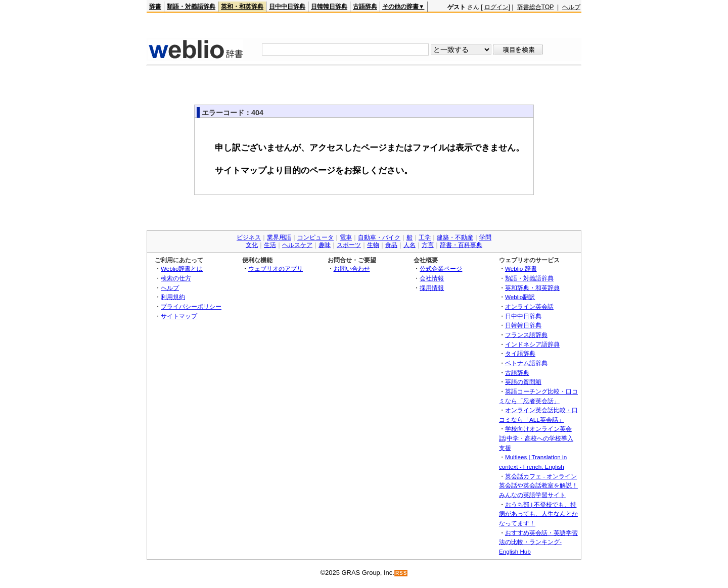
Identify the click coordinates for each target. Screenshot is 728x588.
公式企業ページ (441, 268)
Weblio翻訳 (520, 297)
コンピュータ (315, 237)
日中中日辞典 (287, 7)
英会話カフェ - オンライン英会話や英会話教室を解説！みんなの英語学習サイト (538, 485)
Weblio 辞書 (521, 268)
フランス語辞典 (526, 335)
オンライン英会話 (529, 306)
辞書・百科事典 (461, 245)
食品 (391, 245)
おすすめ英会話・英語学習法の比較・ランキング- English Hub (538, 542)
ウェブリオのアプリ (276, 268)
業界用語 (279, 237)
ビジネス (249, 237)
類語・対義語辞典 (191, 7)
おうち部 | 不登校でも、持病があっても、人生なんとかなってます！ (538, 514)
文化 (252, 245)
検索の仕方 (176, 278)
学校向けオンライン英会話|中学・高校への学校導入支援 (536, 438)
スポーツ (349, 245)
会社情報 (432, 278)
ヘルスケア (297, 245)
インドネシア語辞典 (532, 344)
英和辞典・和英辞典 (532, 288)
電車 (346, 237)
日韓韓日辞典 (329, 7)
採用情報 (432, 288)
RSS (401, 573)
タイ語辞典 (520, 353)
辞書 (155, 7)
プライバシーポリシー (191, 306)
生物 (373, 245)
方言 (428, 245)
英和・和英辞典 (242, 7)
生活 (270, 245)
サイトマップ (179, 316)
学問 (485, 237)
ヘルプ (571, 7)
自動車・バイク (379, 237)
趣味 (325, 245)
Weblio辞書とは (182, 268)
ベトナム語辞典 (526, 363)
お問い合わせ (352, 268)
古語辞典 (365, 7)
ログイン (496, 7)
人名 (409, 245)
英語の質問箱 (523, 382)
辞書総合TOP (536, 7)
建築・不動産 (455, 237)
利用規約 (173, 297)
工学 (425, 237)
